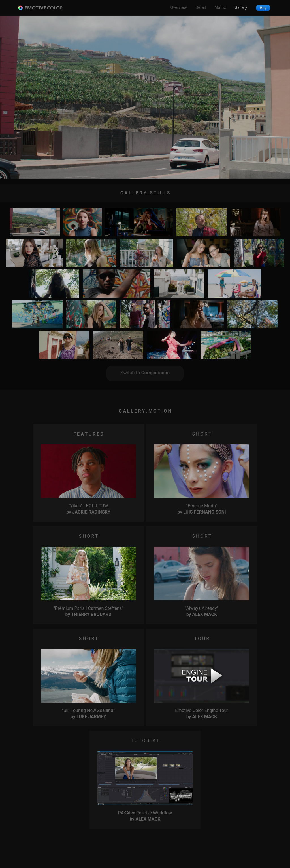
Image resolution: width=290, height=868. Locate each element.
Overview (178, 8)
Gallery (241, 8)
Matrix (220, 8)
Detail (201, 8)
